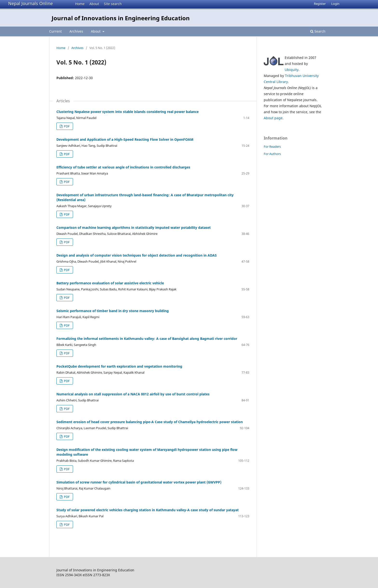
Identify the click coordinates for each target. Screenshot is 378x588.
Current (55, 31)
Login (335, 4)
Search (318, 31)
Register (320, 4)
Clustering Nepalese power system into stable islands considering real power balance (128, 112)
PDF (66, 126)
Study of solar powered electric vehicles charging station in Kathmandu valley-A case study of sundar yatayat (148, 510)
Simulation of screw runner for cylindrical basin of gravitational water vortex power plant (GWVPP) (139, 482)
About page (273, 118)
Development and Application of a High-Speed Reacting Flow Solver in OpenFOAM (125, 139)
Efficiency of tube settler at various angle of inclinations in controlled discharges (123, 167)
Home (80, 4)
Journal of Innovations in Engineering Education (121, 18)
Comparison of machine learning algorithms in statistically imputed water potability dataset (134, 227)
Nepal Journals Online (30, 3)
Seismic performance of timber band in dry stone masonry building (113, 311)
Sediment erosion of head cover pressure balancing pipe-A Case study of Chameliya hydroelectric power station (150, 422)
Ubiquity (292, 70)
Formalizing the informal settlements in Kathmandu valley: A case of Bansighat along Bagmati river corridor (147, 339)
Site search (113, 4)
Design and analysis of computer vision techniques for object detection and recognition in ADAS (137, 255)
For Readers (272, 147)
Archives (76, 31)
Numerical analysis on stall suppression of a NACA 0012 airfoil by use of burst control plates (133, 394)
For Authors (272, 154)
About (94, 4)
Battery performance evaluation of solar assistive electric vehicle (110, 283)
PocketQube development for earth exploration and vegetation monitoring (119, 366)
